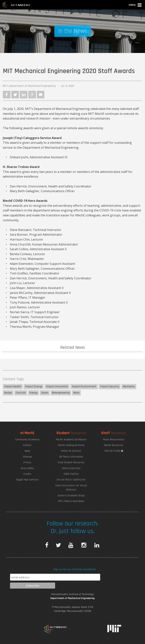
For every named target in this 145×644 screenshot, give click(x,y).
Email (41, 95)
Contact (27, 445)
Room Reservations (114, 440)
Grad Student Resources (71, 462)
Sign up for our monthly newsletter (75, 569)
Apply (27, 451)
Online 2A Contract (71, 451)
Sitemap (27, 457)
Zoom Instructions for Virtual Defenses (71, 488)
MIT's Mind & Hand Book (71, 501)
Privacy (27, 462)
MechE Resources (114, 445)
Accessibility (27, 468)
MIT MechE (16, 6)
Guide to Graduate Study (71, 496)
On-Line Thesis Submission (71, 480)
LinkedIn (24, 95)
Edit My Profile (114, 451)
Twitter (15, 95)
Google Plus (32, 95)
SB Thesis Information (71, 457)
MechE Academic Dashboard (71, 440)
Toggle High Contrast (27, 480)
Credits (27, 474)
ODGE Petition (71, 474)
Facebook (7, 95)
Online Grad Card (71, 468)
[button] (135, 5)
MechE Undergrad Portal (71, 445)
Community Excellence (27, 440)
